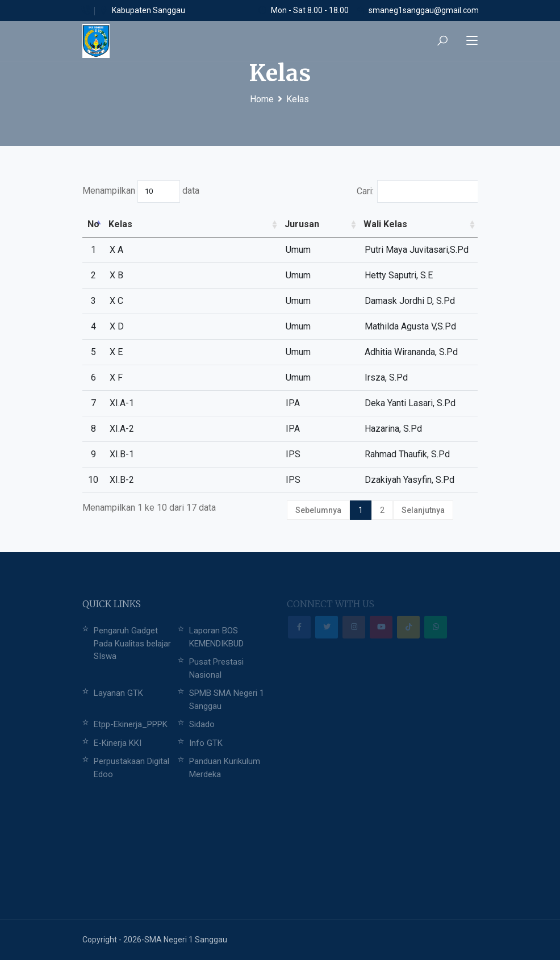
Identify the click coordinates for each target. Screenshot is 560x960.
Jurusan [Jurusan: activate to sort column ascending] (302, 224)
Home (262, 99)
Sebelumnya (318, 510)
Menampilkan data (141, 191)
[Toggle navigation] (472, 41)
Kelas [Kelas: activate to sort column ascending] (120, 224)
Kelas (298, 99)
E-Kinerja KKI (118, 743)
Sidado (202, 724)
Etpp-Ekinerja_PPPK (131, 724)
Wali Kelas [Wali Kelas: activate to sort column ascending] (385, 224)
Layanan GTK (118, 693)
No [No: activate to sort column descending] (93, 224)
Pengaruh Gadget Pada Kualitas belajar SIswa (132, 643)
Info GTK (206, 743)
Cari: (417, 191)
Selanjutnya (423, 510)
